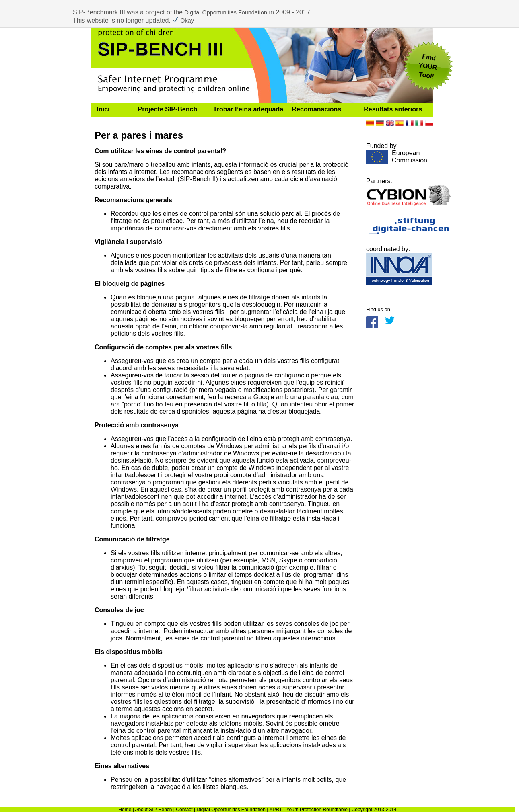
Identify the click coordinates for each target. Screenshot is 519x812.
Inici (103, 109)
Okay (183, 21)
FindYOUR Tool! (428, 66)
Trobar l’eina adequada (248, 109)
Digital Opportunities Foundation (226, 12)
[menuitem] (111, 110)
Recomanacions (317, 109)
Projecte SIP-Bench (168, 109)
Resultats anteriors (393, 109)
